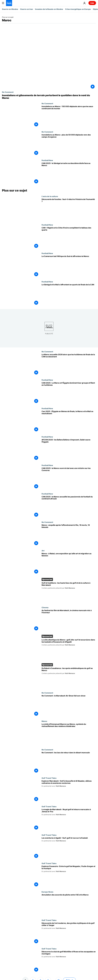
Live (92, 3)
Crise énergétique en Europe (78, 9)
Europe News (47, 892)
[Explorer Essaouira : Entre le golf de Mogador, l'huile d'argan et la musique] (69, 877)
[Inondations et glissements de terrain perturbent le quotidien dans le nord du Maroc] (49, 97)
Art (43, 551)
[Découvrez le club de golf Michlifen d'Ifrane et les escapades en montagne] (69, 962)
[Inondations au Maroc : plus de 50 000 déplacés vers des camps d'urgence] (69, 145)
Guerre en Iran (27, 9)
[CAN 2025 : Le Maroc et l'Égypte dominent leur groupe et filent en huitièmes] (69, 393)
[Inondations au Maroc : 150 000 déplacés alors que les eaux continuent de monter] (69, 117)
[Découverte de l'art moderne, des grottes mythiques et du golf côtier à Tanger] (69, 933)
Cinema (45, 607)
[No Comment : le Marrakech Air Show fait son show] (69, 706)
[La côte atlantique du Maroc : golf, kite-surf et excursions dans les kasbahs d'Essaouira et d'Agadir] (69, 650)
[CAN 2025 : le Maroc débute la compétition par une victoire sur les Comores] (69, 478)
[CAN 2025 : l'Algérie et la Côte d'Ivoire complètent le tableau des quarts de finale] (69, 238)
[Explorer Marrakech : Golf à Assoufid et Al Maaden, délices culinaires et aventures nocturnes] (69, 791)
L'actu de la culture (50, 196)
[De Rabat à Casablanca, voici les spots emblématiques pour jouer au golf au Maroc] (69, 678)
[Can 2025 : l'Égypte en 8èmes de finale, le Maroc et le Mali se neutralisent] (69, 422)
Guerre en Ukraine (10, 9)
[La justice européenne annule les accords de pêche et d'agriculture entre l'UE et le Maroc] (69, 905)
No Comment (8, 92)
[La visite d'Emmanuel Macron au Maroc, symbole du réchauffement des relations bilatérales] (69, 734)
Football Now (47, 160)
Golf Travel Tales (49, 778)
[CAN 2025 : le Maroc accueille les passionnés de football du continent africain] (69, 507)
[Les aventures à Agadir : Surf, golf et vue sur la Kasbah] (69, 848)
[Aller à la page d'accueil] (9, 3)
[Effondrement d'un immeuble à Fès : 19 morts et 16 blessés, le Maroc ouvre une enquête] (69, 535)
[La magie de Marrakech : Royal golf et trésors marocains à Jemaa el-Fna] (69, 820)
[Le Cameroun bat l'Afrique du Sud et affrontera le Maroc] (69, 266)
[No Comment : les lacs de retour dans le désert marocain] (69, 763)
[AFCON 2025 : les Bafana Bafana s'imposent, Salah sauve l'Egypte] (69, 450)
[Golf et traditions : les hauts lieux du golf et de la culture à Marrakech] (69, 593)
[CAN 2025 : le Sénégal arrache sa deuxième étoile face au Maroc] (69, 173)
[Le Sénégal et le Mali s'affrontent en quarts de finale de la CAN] (69, 295)
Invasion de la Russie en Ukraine (49, 9)
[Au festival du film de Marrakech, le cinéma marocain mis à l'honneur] (69, 621)
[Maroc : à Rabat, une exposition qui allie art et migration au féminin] (69, 564)
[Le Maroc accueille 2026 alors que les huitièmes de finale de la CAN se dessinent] (69, 365)
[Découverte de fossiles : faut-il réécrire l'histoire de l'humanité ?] (69, 210)
